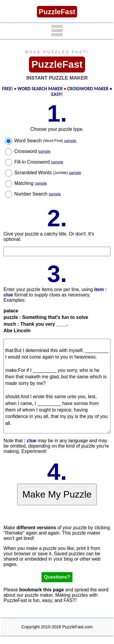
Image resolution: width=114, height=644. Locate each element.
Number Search (38, 194)
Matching (31, 183)
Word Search (45, 141)
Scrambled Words (48, 173)
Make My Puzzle (57, 494)
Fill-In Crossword (39, 162)
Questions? (57, 577)
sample (70, 141)
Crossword (32, 151)
